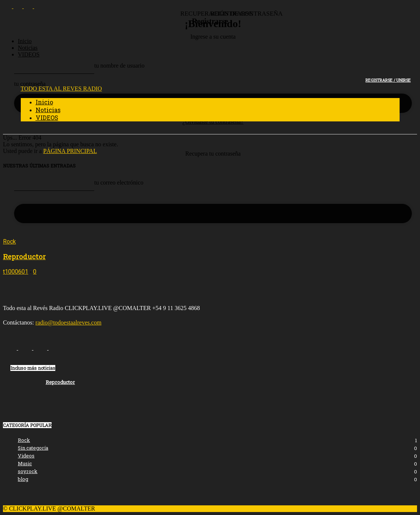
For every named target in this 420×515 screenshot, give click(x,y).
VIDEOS (29, 54)
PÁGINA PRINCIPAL (70, 151)
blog (23, 479)
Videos (26, 456)
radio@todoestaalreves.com (69, 322)
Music (25, 463)
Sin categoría (33, 448)
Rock (9, 242)
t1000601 (16, 272)
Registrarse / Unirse (388, 80)
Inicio (25, 41)
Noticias (28, 48)
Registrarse (210, 21)
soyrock (28, 471)
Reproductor (24, 256)
